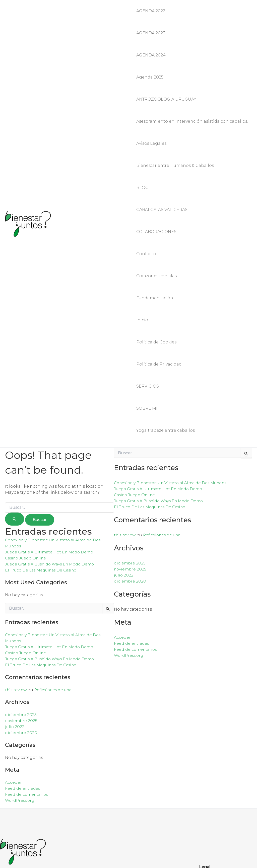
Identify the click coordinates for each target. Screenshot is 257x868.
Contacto (146, 185)
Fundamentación (155, 217)
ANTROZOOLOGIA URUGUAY (166, 72)
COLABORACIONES (156, 168)
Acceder (13, 662)
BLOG (142, 136)
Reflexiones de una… (56, 569)
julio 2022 (15, 606)
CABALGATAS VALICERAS (162, 152)
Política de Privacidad (159, 265)
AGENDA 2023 (151, 24)
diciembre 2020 (21, 612)
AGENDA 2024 (151, 40)
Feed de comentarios (27, 674)
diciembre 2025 (21, 594)
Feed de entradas (23, 668)
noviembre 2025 (22, 600)
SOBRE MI (147, 297)
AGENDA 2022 (151, 8)
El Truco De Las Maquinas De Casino (43, 450)
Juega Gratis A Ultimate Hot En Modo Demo (51, 432)
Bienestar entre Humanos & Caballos (175, 120)
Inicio (142, 233)
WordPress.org (21, 680)
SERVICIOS (148, 281)
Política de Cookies (156, 249)
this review (16, 569)
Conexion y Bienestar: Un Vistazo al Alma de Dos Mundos (174, 362)
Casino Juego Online (27, 438)
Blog (204, 778)
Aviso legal (210, 772)
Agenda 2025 (150, 56)
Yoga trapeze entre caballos (166, 313)
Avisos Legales (151, 104)
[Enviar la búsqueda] (15, 399)
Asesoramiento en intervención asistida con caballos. (192, 88)
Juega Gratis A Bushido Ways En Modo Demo (52, 444)
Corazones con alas (156, 201)
